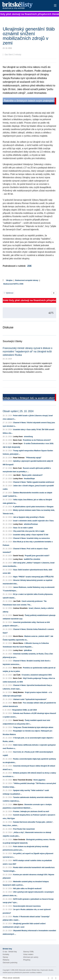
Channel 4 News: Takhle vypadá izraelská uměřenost (34, 482)
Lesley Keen (18, 437)
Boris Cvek (18, 440)
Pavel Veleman (19, 458)
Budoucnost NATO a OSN (13, 284)
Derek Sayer (18, 444)
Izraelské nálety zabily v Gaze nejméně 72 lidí (31, 535)
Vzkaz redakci (28, 954)
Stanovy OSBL (29, 952)
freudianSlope (29, 479)
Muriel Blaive (18, 636)
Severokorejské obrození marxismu (27, 906)
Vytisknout (9, 293)
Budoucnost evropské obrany (27, 280)
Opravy (5, 957)
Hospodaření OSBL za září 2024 (25, 710)
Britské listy (24, 6)
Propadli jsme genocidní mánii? (37, 556)
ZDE (29, 266)
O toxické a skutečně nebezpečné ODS (37, 675)
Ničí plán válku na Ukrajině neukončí (27, 889)
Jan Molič (17, 475)
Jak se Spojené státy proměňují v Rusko (29, 517)
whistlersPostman (31, 524)
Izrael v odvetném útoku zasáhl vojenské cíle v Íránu (33, 521)
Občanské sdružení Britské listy (29, 970)
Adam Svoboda (19, 840)
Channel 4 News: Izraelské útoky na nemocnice (32, 538)
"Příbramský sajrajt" (33, 458)
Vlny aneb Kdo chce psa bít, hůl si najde (29, 531)
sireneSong (28, 437)
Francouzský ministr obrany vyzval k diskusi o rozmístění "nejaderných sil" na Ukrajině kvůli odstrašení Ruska (28, 352)
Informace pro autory (31, 957)
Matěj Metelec (19, 692)
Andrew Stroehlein (20, 608)
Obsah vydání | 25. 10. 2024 (18, 411)
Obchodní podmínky (10, 963)
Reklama (6, 960)
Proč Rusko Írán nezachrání (24, 829)
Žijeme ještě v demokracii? (32, 475)
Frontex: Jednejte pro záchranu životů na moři (31, 811)
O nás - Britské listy (10, 952)
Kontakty (6, 954)
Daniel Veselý (18, 556)
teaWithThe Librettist (32, 559)
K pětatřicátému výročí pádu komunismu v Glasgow (33, 507)
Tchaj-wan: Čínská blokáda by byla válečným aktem (33, 727)
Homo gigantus (39, 780)
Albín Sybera (18, 805)
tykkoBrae (28, 650)
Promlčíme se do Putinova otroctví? (37, 440)
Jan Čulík (17, 601)
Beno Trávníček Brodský (23, 780)
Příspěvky (27, 960)
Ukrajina (9, 280)
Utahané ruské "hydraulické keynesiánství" (30, 699)
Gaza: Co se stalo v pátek (23, 528)
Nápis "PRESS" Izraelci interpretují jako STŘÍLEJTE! (33, 577)
